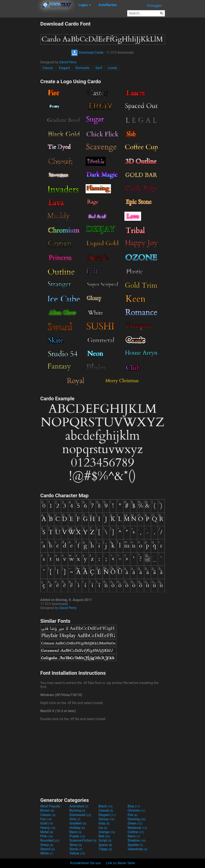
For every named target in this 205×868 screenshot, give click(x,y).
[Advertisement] (20, 84)
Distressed (80, 815)
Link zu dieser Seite (120, 863)
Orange (107, 832)
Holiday (77, 828)
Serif (99, 68)
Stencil (47, 849)
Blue (134, 806)
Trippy (105, 849)
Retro (134, 836)
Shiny (76, 845)
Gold (47, 823)
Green (135, 823)
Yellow (77, 853)
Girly (75, 819)
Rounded (50, 840)
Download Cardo (87, 52)
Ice (103, 828)
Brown (47, 810)
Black (106, 806)
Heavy (48, 828)
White (47, 853)
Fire (133, 815)
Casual (106, 810)
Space (105, 845)
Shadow (137, 840)
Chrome (136, 810)
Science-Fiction (83, 840)
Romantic (83, 68)
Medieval (137, 828)
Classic (48, 68)
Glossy (107, 819)
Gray (104, 823)
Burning (77, 810)
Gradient (78, 823)
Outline (136, 832)
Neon (76, 832)
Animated (79, 806)
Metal (47, 832)
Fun (46, 819)
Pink (47, 836)
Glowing (137, 819)
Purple (77, 836)
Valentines (138, 849)
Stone (76, 849)
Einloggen (154, 6)
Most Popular (50, 806)
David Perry (68, 62)
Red (104, 836)
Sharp (47, 845)
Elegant (64, 68)
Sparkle (135, 845)
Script (105, 840)
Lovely (113, 68)
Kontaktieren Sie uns (86, 863)
